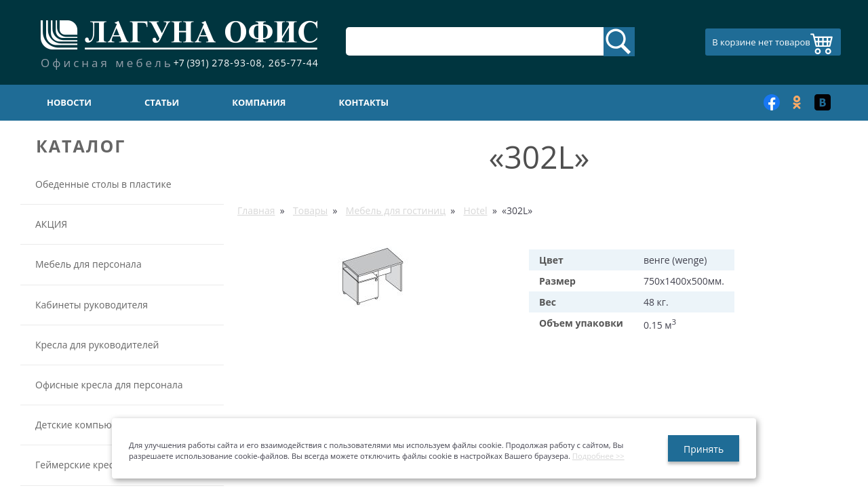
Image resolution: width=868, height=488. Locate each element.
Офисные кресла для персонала (109, 385)
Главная (256, 210)
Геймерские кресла (80, 465)
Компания (259, 102)
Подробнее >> (598, 456)
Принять (704, 449)
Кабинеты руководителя (92, 305)
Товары (310, 210)
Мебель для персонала (88, 264)
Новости (69, 102)
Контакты (364, 102)
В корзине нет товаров (761, 42)
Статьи (162, 102)
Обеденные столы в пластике (103, 184)
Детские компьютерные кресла (107, 425)
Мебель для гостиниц (396, 210)
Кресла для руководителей (97, 345)
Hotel (475, 210)
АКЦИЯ (51, 224)
